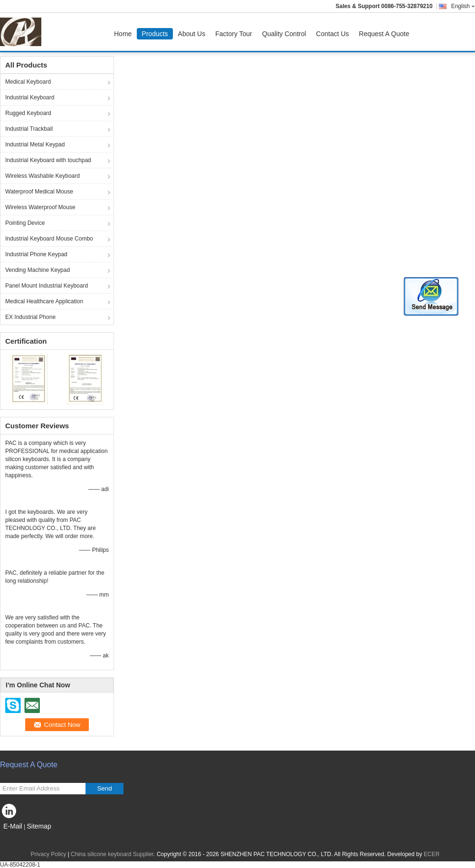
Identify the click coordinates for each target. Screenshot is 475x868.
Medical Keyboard (28, 82)
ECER (432, 854)
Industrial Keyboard (30, 97)
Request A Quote (384, 34)
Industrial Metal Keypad (35, 145)
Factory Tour (234, 34)
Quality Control (284, 34)
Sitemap (39, 826)
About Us (192, 34)
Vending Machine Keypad (38, 270)
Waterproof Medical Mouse (39, 192)
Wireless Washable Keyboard (43, 176)
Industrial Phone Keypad (36, 254)
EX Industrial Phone (30, 317)
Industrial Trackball (29, 129)
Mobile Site (17, 838)
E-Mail (13, 826)
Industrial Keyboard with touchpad (48, 160)
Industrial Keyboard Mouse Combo (49, 239)
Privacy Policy (49, 854)
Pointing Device (25, 223)
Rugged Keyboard (28, 113)
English (463, 6)
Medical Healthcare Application (44, 301)
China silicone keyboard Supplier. (114, 854)
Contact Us (332, 34)
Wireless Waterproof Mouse (40, 207)
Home (123, 34)
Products (155, 34)
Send (104, 788)
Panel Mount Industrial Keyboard (47, 286)
